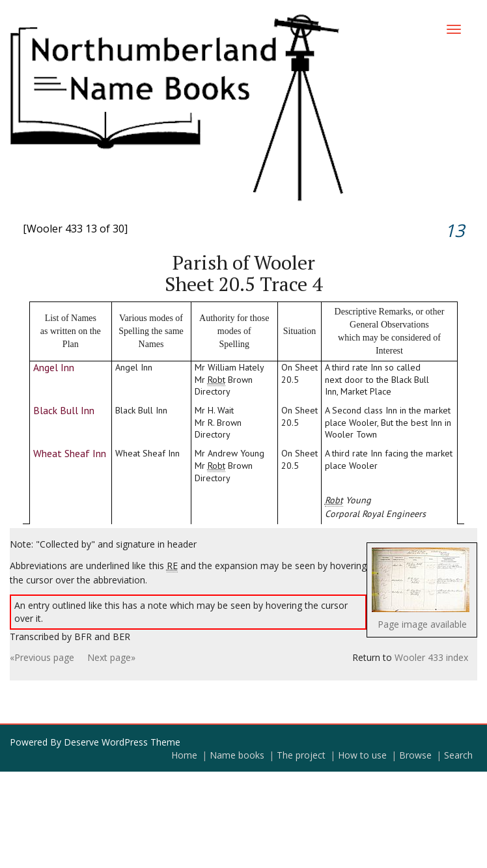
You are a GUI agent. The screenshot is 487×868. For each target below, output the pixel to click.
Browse (415, 755)
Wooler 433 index (431, 657)
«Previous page (42, 657)
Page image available (422, 624)
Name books (237, 755)
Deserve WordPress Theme (122, 742)
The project (301, 755)
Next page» (111, 657)
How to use (362, 755)
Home (184, 755)
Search (458, 755)
